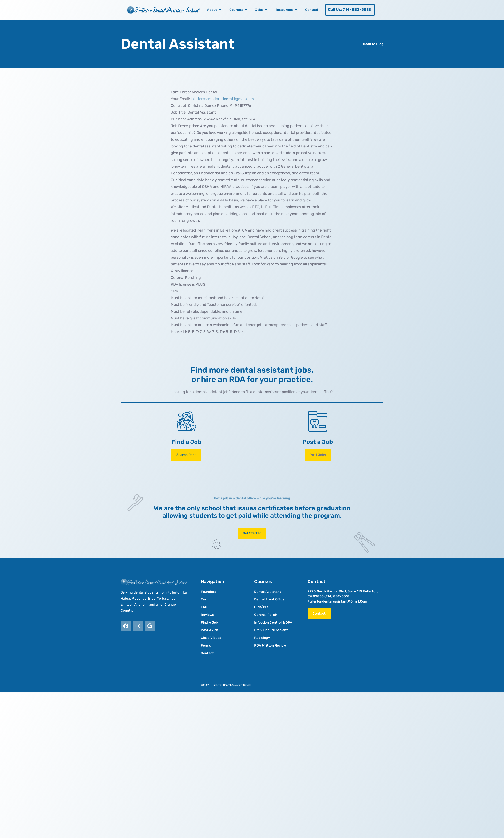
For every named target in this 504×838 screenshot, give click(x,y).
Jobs (261, 10)
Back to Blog (373, 44)
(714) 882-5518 (337, 596)
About (214, 10)
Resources (286, 10)
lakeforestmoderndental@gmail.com (222, 99)
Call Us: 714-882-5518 (349, 9)
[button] (318, 455)
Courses (238, 10)
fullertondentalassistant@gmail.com (337, 601)
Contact (312, 10)
